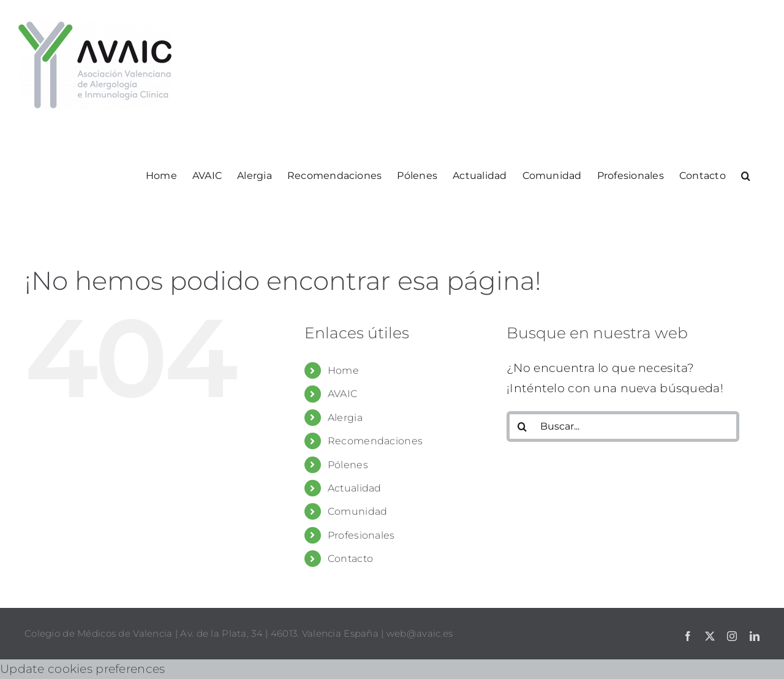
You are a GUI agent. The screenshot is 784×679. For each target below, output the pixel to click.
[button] (746, 175)
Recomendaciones (375, 441)
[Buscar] (522, 427)
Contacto (350, 559)
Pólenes (348, 465)
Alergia (345, 418)
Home (343, 370)
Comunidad (358, 511)
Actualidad (355, 488)
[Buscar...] (623, 427)
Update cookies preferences (82, 669)
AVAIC (342, 394)
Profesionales (361, 535)
